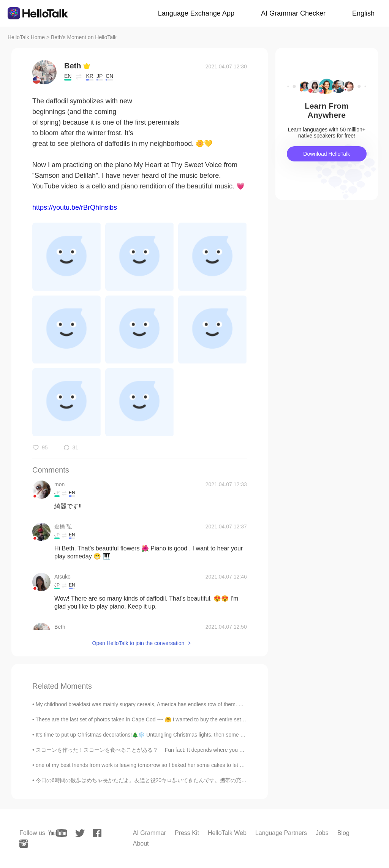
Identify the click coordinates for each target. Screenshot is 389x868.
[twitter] (80, 833)
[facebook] (97, 833)
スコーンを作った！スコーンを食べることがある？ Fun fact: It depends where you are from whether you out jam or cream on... (189, 750)
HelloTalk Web (227, 833)
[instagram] (24, 844)
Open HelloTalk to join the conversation (138, 643)
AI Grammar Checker (293, 13)
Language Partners (281, 833)
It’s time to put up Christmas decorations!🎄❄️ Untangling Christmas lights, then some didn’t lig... (150, 735)
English (363, 13)
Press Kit (187, 833)
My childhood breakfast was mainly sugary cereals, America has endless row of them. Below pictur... (154, 704)
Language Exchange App (196, 13)
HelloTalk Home (26, 37)
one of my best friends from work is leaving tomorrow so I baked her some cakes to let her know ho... (154, 765)
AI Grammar (149, 833)
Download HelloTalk (327, 154)
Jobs (322, 833)
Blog (343, 833)
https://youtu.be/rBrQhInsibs (75, 207)
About (141, 843)
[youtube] (58, 833)
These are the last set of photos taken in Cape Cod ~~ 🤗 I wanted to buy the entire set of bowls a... (153, 719)
